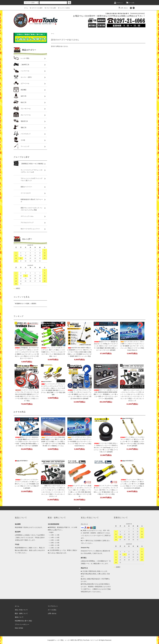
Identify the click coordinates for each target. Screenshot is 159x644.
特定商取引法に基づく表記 (23, 621)
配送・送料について (21, 613)
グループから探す (50, 8)
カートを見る (52, 610)
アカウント (118, 3)
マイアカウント (53, 606)
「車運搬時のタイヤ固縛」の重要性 (25, 304)
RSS (16, 628)
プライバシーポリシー (22, 624)
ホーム (26, 8)
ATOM (21, 628)
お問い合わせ (123, 8)
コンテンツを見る (64, 8)
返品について (19, 617)
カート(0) (130, 3)
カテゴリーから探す (36, 8)
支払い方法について (21, 610)
